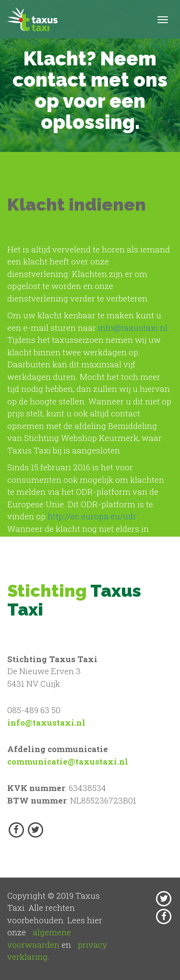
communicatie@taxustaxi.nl (68, 761)
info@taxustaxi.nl (133, 328)
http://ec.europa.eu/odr (92, 516)
